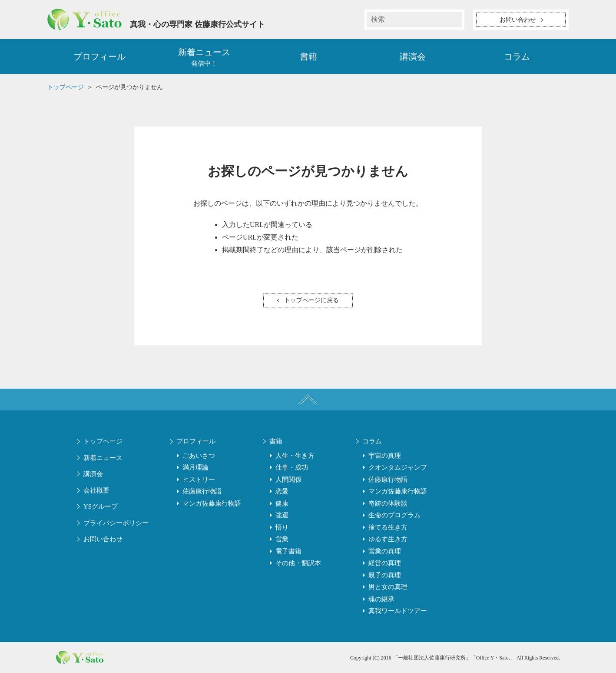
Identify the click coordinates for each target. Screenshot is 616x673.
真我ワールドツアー (398, 611)
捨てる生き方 (388, 527)
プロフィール (99, 57)
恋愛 (282, 491)
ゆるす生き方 (388, 539)
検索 (454, 20)
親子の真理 (385, 575)
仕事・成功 (292, 467)
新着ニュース (103, 458)
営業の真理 (385, 551)
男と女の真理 (388, 587)
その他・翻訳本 (298, 563)
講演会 (413, 57)
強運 (282, 515)
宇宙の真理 (385, 456)
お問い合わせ (103, 539)
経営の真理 (385, 563)
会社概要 (96, 490)
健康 (282, 503)
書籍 (308, 57)
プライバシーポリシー (116, 523)
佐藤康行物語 (202, 491)
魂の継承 (381, 599)
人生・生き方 (295, 456)
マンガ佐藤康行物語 (212, 503)
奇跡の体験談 (388, 503)
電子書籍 (288, 551)
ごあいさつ (199, 456)
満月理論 (195, 467)
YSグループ (101, 506)
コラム (517, 57)
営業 (282, 539)
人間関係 (288, 480)
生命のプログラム (394, 515)
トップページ (103, 441)
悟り (282, 527)
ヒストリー (199, 480)
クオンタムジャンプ (398, 467)
